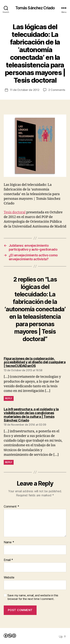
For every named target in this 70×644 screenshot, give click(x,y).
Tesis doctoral (15, 212)
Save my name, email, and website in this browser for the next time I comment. (33, 597)
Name (9, 542)
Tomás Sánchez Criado (35, 8)
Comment (11, 507)
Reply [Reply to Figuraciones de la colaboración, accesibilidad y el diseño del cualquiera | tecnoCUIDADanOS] (9, 398)
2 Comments (57, 90)
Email (8, 560)
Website (9, 578)
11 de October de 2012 (25, 90)
